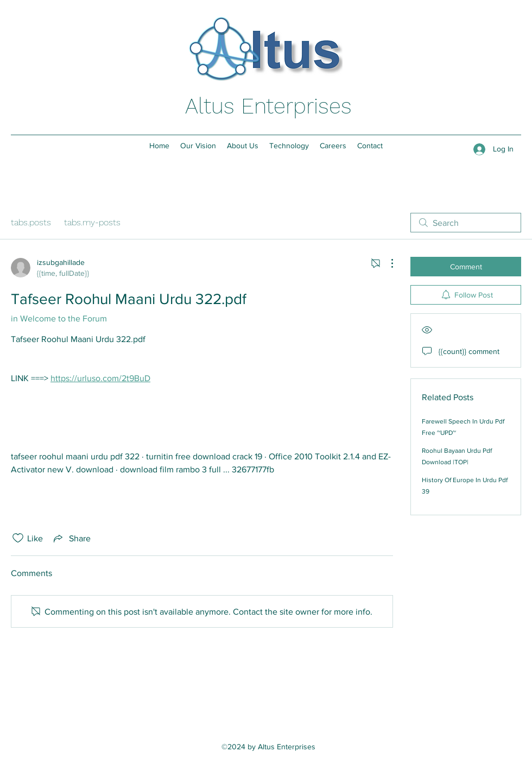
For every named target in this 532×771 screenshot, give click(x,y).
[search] (466, 223)
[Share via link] (71, 538)
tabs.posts (31, 222)
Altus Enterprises (268, 106)
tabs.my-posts (92, 222)
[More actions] (387, 263)
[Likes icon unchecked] (18, 538)
